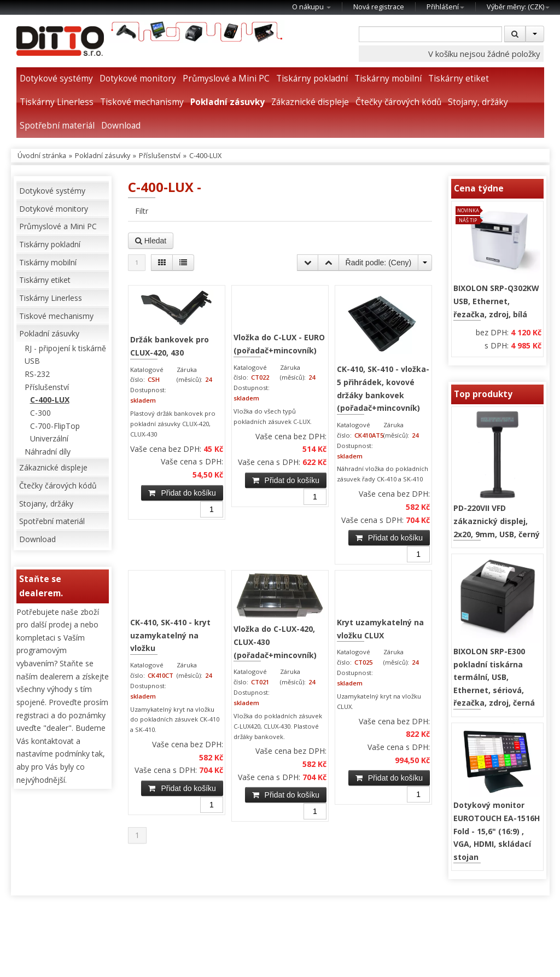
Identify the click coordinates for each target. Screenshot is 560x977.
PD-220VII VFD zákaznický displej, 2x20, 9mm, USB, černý (497, 521)
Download (121, 126)
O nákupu (311, 7)
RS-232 (37, 374)
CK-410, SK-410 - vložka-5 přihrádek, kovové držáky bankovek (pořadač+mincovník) (383, 388)
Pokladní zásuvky (227, 102)
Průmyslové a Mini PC (226, 78)
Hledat (151, 241)
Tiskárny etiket (459, 78)
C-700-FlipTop (55, 426)
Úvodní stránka (42, 156)
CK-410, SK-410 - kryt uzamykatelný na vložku (170, 635)
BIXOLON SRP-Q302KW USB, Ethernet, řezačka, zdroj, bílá (496, 301)
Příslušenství (160, 156)
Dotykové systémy (56, 78)
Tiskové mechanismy (142, 102)
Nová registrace (379, 7)
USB (32, 361)
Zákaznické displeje (310, 102)
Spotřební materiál (57, 126)
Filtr (142, 211)
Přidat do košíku (182, 493)
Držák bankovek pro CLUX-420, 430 (170, 346)
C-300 (40, 413)
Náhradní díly (48, 452)
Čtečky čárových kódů (398, 102)
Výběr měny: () (518, 7)
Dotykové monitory (138, 78)
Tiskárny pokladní (312, 78)
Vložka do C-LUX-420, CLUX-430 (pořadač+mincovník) (275, 642)
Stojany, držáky (478, 102)
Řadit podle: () (379, 263)
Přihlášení (445, 7)
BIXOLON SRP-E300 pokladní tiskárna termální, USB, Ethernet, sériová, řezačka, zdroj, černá (494, 677)
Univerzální (49, 438)
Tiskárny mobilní (388, 78)
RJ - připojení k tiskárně (65, 348)
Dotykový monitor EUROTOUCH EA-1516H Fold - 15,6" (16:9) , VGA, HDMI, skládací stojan (497, 831)
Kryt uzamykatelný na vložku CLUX (380, 629)
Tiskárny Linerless (57, 102)
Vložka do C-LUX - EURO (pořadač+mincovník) (279, 344)
